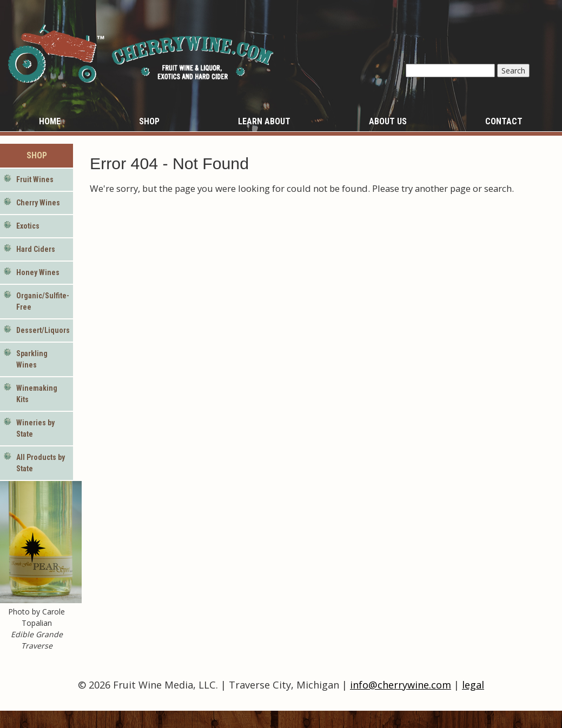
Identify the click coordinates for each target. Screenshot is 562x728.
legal (473, 685)
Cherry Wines (38, 203)
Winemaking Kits (37, 394)
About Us (388, 121)
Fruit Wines (35, 179)
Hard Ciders (36, 249)
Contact (504, 121)
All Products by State (41, 463)
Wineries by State (35, 428)
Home (50, 121)
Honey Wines (38, 272)
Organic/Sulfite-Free (43, 301)
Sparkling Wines (32, 359)
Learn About (264, 121)
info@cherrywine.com (401, 685)
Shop (149, 121)
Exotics (28, 226)
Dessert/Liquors (43, 330)
